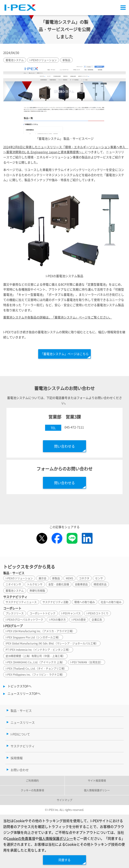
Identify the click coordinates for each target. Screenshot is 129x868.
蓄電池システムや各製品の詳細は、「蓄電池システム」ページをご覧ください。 (58, 317)
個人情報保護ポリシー (56, 838)
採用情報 (17, 758)
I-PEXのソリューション (43, 60)
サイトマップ (64, 800)
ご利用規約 (32, 780)
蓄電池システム (15, 60)
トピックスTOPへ (20, 686)
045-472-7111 (74, 427)
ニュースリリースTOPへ (24, 693)
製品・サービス (21, 710)
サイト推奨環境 (97, 780)
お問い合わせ (20, 770)
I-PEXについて (20, 734)
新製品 (66, 60)
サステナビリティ (23, 746)
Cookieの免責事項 (21, 838)
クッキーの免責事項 (32, 790)
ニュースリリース (23, 722)
